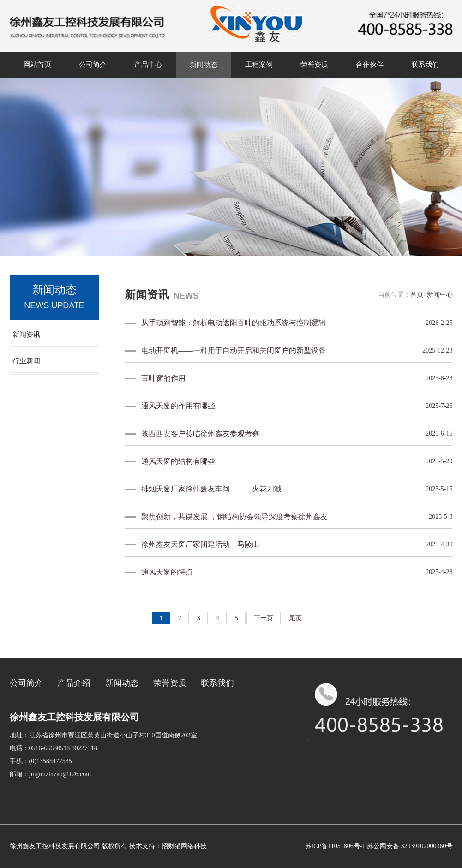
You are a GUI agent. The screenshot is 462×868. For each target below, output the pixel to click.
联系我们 (425, 65)
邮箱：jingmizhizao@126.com (51, 774)
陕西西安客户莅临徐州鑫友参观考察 (200, 434)
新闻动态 (204, 65)
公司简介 (93, 65)
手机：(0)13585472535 (41, 761)
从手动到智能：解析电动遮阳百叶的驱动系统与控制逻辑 (234, 323)
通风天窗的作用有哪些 (178, 406)
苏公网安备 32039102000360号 (410, 846)
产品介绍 (74, 683)
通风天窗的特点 (167, 572)
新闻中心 (440, 295)
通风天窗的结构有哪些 (178, 461)
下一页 (264, 618)
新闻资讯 (26, 335)
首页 (417, 295)
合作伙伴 (370, 65)
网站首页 (37, 65)
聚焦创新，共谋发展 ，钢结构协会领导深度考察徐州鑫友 (234, 517)
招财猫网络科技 (184, 846)
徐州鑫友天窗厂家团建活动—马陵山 (200, 544)
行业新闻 (26, 361)
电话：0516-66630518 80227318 (54, 748)
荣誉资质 (314, 65)
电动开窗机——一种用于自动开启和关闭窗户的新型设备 (234, 350)
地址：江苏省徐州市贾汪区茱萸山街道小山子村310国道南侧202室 (103, 735)
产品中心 (148, 65)
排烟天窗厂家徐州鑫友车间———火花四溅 (211, 489)
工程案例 (259, 65)
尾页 (295, 618)
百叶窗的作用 (163, 378)
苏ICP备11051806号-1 (335, 846)
